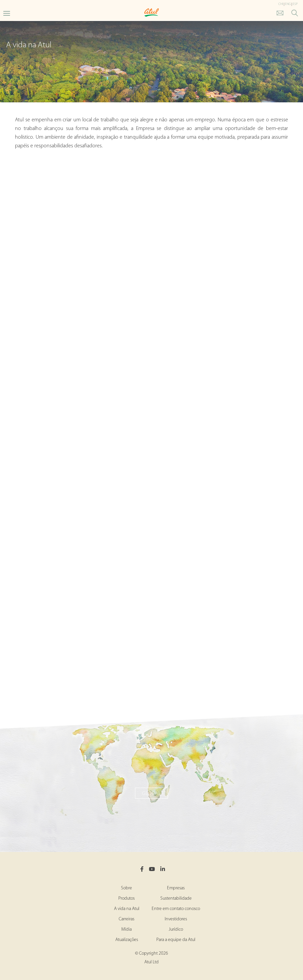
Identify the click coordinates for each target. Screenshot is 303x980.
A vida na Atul (127, 909)
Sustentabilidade (176, 898)
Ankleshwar (151, 371)
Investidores (176, 919)
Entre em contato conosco (176, 909)
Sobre (126, 888)
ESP (295, 4)
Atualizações (127, 940)
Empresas (176, 888)
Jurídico (176, 929)
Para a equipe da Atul (176, 940)
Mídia (126, 929)
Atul (152, 220)
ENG (288, 4)
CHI (281, 4)
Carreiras (126, 919)
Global (151, 794)
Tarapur (151, 512)
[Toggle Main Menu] (7, 13)
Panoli (152, 659)
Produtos (126, 898)
